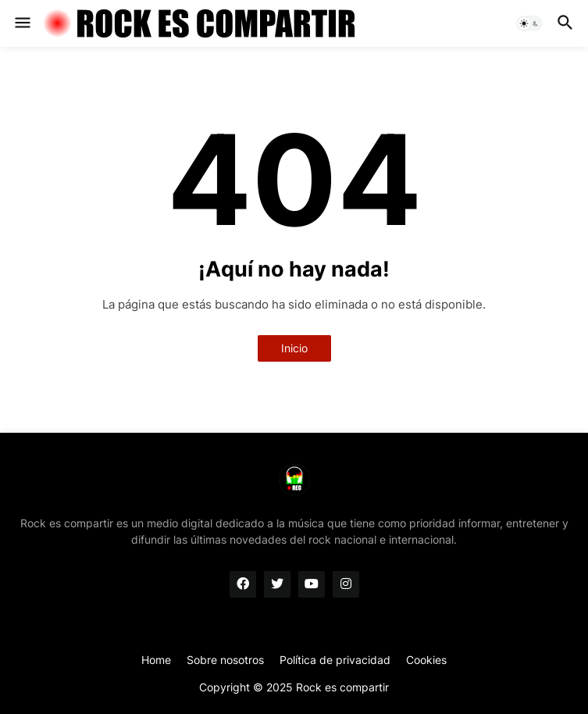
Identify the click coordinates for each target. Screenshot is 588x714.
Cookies (426, 660)
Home (156, 660)
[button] (21, 23)
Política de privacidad (335, 660)
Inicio (294, 348)
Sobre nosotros (225, 660)
